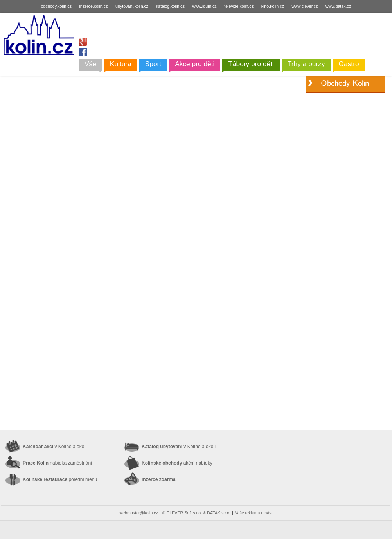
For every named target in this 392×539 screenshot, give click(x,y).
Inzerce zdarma (159, 479)
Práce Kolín (57, 463)
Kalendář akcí (55, 447)
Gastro (349, 64)
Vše (90, 64)
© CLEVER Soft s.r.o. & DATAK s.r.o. (196, 513)
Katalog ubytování (179, 447)
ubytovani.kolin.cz (132, 6)
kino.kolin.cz (273, 6)
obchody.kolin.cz (56, 6)
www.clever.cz (305, 6)
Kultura (121, 64)
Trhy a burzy (306, 64)
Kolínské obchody (177, 463)
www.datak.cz (338, 6)
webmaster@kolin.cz (138, 513)
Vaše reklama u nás (253, 513)
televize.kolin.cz (239, 6)
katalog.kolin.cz (170, 6)
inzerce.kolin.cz (94, 6)
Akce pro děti (195, 64)
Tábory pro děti (251, 64)
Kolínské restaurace (60, 479)
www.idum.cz (204, 6)
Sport (153, 64)
